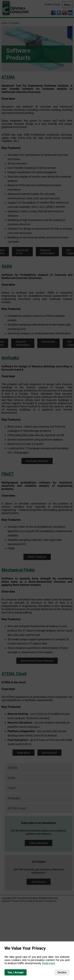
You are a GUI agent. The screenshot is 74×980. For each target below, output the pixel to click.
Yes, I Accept (16, 972)
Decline (62, 972)
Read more (49, 963)
